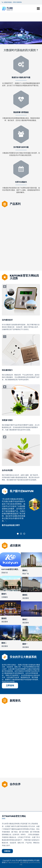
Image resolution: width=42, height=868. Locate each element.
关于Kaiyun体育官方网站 (14, 816)
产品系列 (15, 204)
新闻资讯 (15, 701)
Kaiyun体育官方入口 (21, 253)
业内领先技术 (7, 320)
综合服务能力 (7, 370)
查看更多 (7, 851)
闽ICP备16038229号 (12, 862)
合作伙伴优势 (7, 470)
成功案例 (15, 545)
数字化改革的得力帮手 (11, 525)
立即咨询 (10, 685)
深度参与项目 (7, 420)
